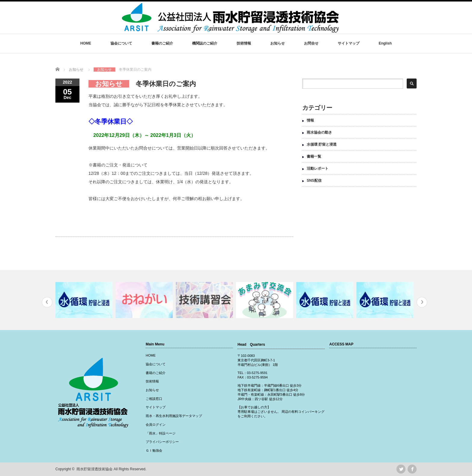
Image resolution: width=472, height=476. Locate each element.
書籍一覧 (314, 156)
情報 (310, 120)
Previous (47, 302)
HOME (86, 43)
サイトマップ (349, 43)
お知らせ (278, 43)
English (385, 43)
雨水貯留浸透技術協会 (95, 469)
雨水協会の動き (319, 132)
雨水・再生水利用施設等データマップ (174, 416)
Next (422, 302)
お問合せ (311, 43)
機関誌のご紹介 (205, 43)
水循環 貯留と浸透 (322, 144)
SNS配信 (314, 181)
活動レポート (318, 168)
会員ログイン (156, 425)
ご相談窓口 (154, 399)
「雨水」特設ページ (161, 433)
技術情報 (244, 43)
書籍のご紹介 (162, 43)
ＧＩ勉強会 (154, 450)
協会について (121, 43)
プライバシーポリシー (162, 442)
